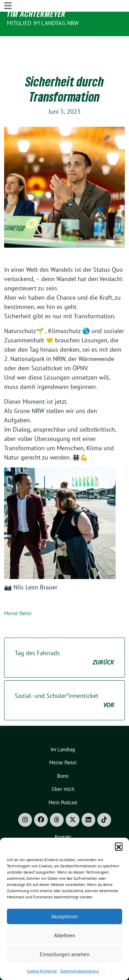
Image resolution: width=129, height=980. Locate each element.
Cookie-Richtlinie (42, 971)
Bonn (63, 755)
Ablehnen (64, 935)
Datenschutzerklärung (79, 971)
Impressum (63, 829)
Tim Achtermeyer (36, 14)
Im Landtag (63, 728)
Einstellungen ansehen (65, 954)
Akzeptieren (64, 916)
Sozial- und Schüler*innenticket (64, 680)
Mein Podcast (63, 781)
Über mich (63, 768)
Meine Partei (18, 592)
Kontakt (63, 816)
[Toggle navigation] (8, 42)
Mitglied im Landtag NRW (43, 23)
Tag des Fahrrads (64, 637)
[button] (119, 846)
